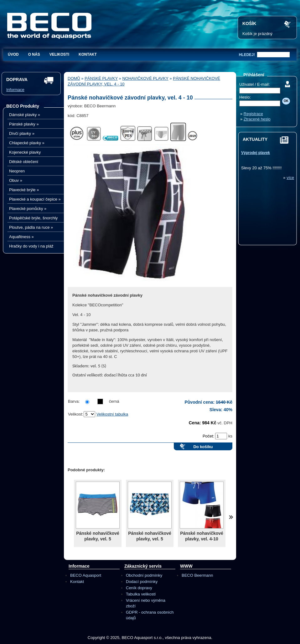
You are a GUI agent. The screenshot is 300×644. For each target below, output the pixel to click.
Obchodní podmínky (144, 575)
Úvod (13, 54)
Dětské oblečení (24, 162)
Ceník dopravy (139, 588)
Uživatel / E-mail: (255, 84)
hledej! (247, 55)
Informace (15, 90)
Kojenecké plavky (25, 152)
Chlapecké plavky (27, 143)
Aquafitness (21, 237)
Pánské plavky (24, 124)
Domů (74, 78)
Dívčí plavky (22, 133)
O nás (34, 54)
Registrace (253, 114)
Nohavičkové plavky (145, 78)
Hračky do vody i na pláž (31, 246)
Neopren (17, 171)
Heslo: (245, 97)
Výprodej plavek (256, 153)
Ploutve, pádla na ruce (31, 227)
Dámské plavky (25, 115)
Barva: (74, 401)
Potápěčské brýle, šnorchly (33, 218)
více (290, 178)
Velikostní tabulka (112, 414)
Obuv (16, 180)
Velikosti (59, 54)
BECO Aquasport (86, 575)
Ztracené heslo (257, 119)
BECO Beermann (197, 575)
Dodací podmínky (142, 582)
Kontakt (88, 54)
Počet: (209, 436)
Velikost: (75, 414)
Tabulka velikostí (141, 594)
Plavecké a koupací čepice (35, 199)
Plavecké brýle (24, 190)
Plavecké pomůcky (28, 209)
